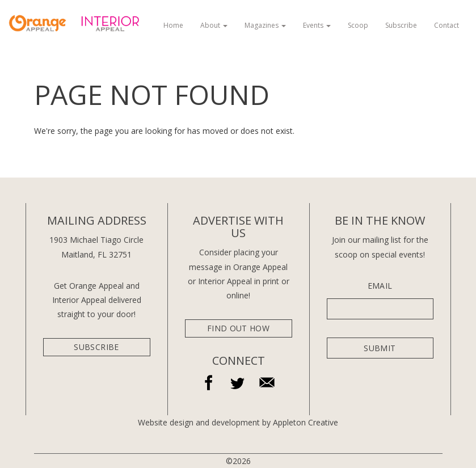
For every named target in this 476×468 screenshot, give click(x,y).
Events (317, 25)
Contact (446, 25)
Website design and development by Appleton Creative (238, 422)
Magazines (265, 25)
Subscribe (401, 25)
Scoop (358, 25)
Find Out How (238, 328)
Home (173, 25)
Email (380, 286)
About (214, 25)
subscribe (96, 347)
